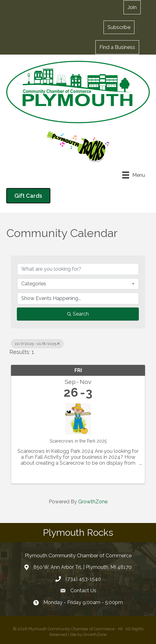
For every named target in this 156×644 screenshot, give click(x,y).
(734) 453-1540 (83, 579)
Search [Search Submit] (78, 314)
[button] (119, 27)
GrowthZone (93, 502)
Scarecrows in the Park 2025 (78, 441)
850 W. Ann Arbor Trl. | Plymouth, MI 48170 (83, 567)
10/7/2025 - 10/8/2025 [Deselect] (37, 344)
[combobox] (78, 284)
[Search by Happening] (78, 298)
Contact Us (83, 591)
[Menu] (134, 175)
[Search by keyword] (78, 269)
